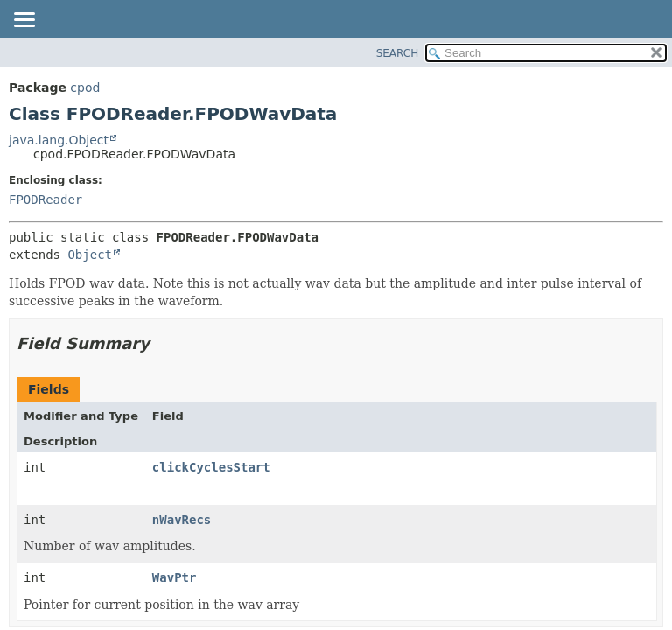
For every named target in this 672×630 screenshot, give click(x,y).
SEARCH (398, 53)
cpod (85, 87)
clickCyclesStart (211, 467)
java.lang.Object (59, 140)
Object (90, 255)
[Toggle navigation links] (24, 21)
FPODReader (45, 199)
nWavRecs (182, 520)
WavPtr (175, 577)
